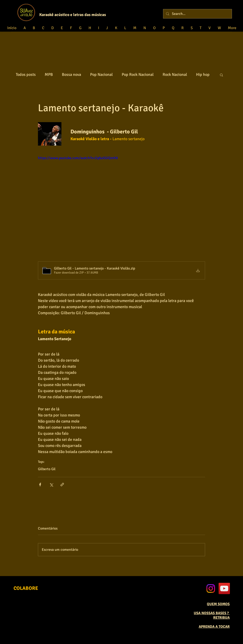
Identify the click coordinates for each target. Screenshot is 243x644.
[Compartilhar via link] (62, 485)
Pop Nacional (101, 74)
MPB (49, 74)
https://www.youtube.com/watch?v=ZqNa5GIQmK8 (78, 158)
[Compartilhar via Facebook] (40, 485)
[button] (221, 75)
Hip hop (203, 74)
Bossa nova (71, 74)
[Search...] (197, 14)
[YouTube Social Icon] (224, 588)
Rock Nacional (175, 74)
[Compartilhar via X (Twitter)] (51, 485)
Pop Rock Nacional (138, 74)
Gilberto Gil (47, 469)
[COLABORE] (26, 588)
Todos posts (26, 74)
